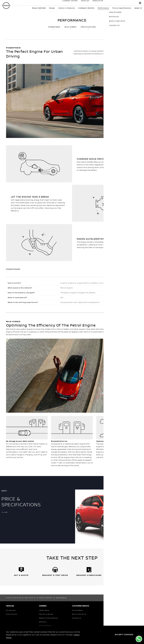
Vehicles (83, 3)
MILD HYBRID (71, 27)
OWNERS (108, 3)
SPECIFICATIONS (88, 27)
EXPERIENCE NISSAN (125, 3)
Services (94, 3)
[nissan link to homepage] (6, 6)
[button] (140, 3)
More (137, 8)
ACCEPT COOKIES (124, 635)
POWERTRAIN (54, 27)
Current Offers (68, 3)
